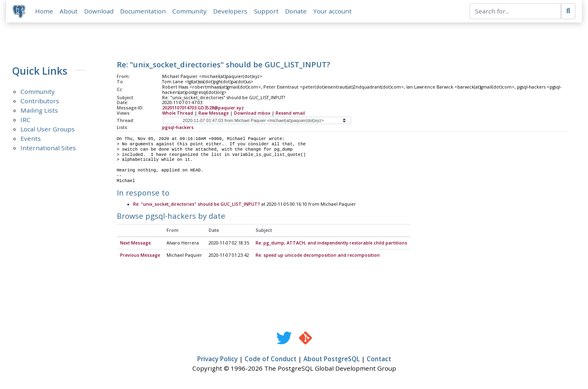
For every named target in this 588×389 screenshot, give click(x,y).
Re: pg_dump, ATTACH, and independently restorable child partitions (331, 243)
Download (99, 11)
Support (266, 11)
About (69, 11)
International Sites (48, 148)
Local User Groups (48, 129)
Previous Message (140, 256)
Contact (379, 359)
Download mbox (252, 113)
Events (31, 138)
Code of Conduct (271, 359)
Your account (332, 11)
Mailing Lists (39, 110)
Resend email (290, 113)
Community (189, 11)
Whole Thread (178, 113)
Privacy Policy (217, 359)
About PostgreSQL (332, 359)
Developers (230, 11)
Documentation (143, 11)
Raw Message (214, 113)
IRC (26, 120)
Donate (296, 11)
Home (44, 11)
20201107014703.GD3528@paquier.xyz (203, 108)
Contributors (40, 101)
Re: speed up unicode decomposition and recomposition (318, 256)
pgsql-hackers (178, 127)
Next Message (135, 243)
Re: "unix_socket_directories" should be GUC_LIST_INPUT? (197, 205)
